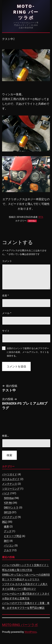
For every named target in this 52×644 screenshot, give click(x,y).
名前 (5, 296)
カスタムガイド (11, 479)
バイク (6, 493)
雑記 (5, 522)
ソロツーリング (11, 489)
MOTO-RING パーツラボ (26, 12)
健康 (6, 526)
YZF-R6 (8, 503)
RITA (41, 217)
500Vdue (32, 221)
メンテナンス (10, 484)
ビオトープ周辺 (13, 536)
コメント (7, 261)
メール (7, 313)
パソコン (9, 545)
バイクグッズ (10, 517)
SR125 (7, 512)
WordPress (31, 632)
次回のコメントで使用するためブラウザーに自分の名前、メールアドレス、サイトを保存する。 (28, 352)
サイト (6, 331)
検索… (5, 436)
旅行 (6, 541)
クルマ (8, 550)
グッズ (8, 531)
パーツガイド (10, 474)
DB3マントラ (11, 507)
